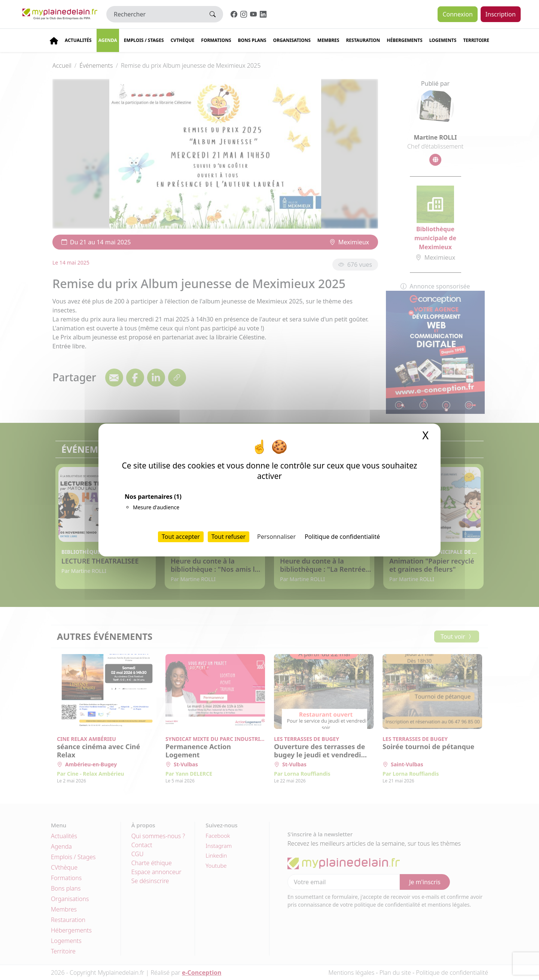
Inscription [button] (501, 14)
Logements (443, 40)
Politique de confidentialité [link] (342, 537)
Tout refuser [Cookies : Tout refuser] (229, 537)
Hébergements (404, 40)
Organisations (292, 40)
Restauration (363, 40)
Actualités (78, 40)
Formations (216, 40)
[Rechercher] (154, 14)
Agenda (108, 40)
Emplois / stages (144, 40)
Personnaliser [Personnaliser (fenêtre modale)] (276, 537)
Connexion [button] (457, 14)
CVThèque (183, 40)
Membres (328, 40)
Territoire (476, 40)
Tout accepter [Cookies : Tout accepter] (181, 537)
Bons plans (252, 40)
